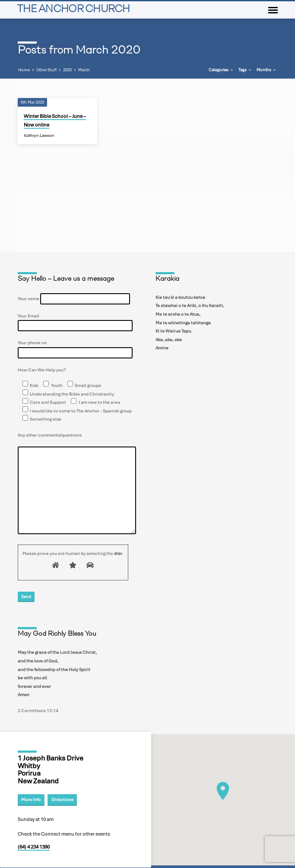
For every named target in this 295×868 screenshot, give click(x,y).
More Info (31, 800)
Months (267, 70)
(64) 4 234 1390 (34, 847)
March (84, 70)
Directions (62, 800)
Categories (221, 70)
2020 (67, 70)
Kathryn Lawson (39, 135)
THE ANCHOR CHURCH (73, 10)
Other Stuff (46, 70)
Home (24, 70)
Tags (245, 70)
